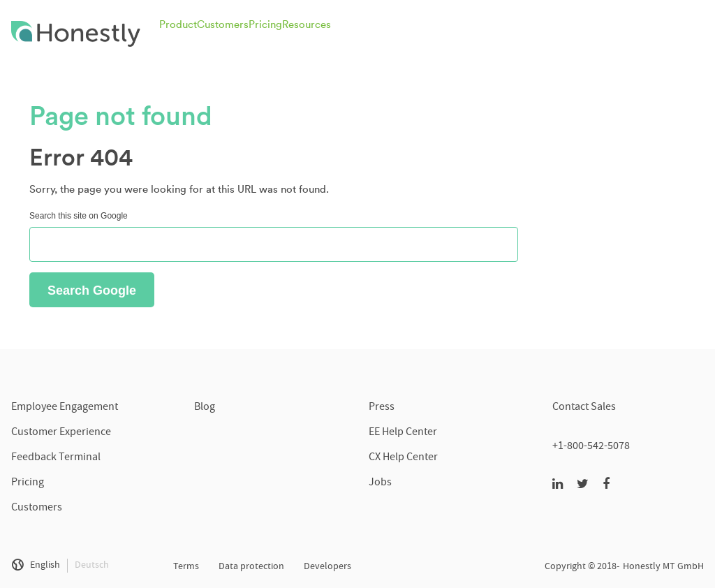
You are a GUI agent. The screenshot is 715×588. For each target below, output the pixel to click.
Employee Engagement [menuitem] (65, 408)
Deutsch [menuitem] (92, 566)
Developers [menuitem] (327, 567)
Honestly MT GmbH (663, 567)
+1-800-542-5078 (591, 447)
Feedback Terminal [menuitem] (56, 458)
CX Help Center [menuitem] (403, 458)
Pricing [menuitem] (265, 25)
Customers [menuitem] (223, 25)
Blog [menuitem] (205, 408)
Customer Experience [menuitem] (61, 433)
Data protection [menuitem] (251, 567)
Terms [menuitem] (186, 567)
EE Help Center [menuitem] (403, 433)
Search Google (92, 291)
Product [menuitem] (178, 25)
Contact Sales (584, 408)
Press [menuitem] (382, 408)
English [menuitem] (45, 566)
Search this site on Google (79, 216)
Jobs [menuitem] (380, 483)
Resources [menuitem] (307, 25)
